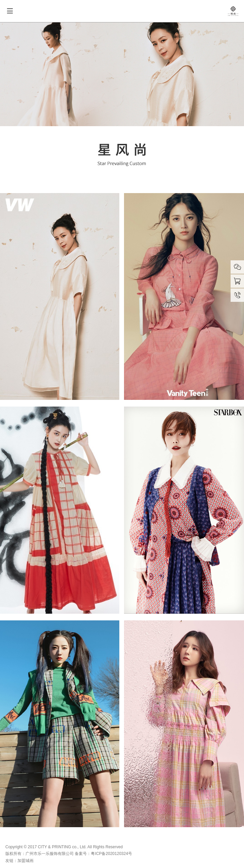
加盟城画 (25, 861)
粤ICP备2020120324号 (111, 854)
